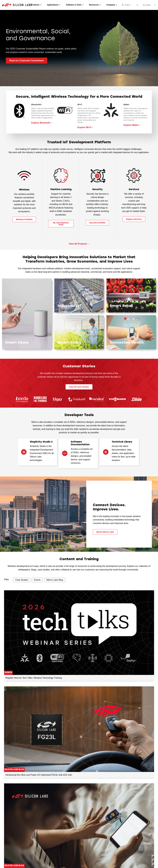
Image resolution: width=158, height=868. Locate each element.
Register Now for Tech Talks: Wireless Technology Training (34, 678)
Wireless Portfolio (24, 219)
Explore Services (134, 219)
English (127, 5)
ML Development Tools (61, 224)
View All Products (78, 244)
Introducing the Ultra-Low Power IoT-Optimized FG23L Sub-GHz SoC (39, 775)
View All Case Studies (79, 387)
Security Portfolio (97, 223)
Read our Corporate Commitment (27, 61)
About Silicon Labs (105, 532)
